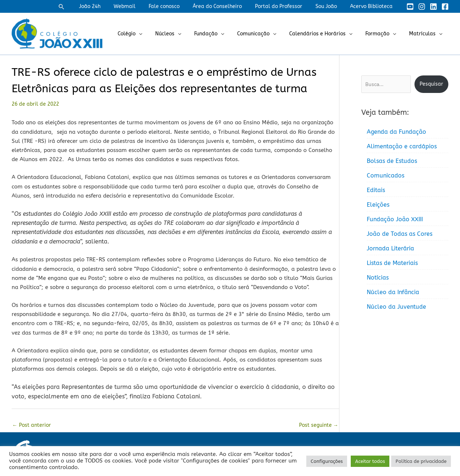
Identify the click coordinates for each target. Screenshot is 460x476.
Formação (382, 34)
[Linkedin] (433, 7)
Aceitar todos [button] (370, 461)
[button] (82, 7)
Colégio (146, 34)
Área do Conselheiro (227, 6)
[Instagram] (422, 7)
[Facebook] (445, 7)
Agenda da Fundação (396, 132)
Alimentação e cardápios (402, 146)
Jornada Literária (390, 248)
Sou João (331, 6)
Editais (376, 190)
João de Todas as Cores (400, 234)
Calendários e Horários (325, 34)
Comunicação (264, 34)
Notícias (378, 278)
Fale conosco (177, 6)
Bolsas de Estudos (392, 161)
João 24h (109, 6)
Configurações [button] (327, 461)
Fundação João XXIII (395, 219)
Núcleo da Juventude (396, 307)
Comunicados (386, 175)
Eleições (378, 205)
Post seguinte (319, 425)
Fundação (219, 34)
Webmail (141, 6)
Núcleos (181, 34)
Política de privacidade (421, 461)
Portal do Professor (286, 6)
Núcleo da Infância (393, 292)
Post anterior (32, 425)
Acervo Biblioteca (373, 6)
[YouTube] (410, 7)
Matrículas (424, 34)
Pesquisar (431, 84)
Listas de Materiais (392, 263)
